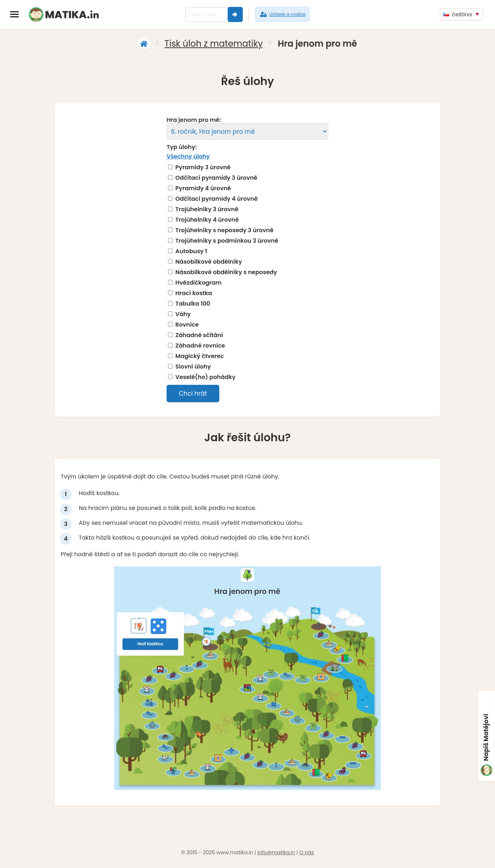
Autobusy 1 (191, 251)
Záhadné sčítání (199, 335)
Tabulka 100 (193, 304)
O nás (306, 852)
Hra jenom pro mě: (194, 120)
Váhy (183, 314)
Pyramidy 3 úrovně (203, 167)
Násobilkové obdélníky (209, 262)
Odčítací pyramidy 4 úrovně (216, 199)
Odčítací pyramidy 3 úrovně (216, 178)
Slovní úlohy (193, 367)
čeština (458, 14)
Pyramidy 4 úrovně (203, 188)
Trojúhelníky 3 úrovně (207, 209)
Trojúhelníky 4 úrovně (207, 220)
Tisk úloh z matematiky (214, 44)
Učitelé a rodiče (282, 14)
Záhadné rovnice (200, 346)
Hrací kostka (194, 293)
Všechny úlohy (188, 156)
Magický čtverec (199, 356)
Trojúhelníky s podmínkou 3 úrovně (227, 241)
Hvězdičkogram (198, 283)
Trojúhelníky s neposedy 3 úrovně (224, 230)
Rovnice (187, 325)
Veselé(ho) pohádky (205, 377)
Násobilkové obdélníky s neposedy (226, 272)
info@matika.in (276, 852)
